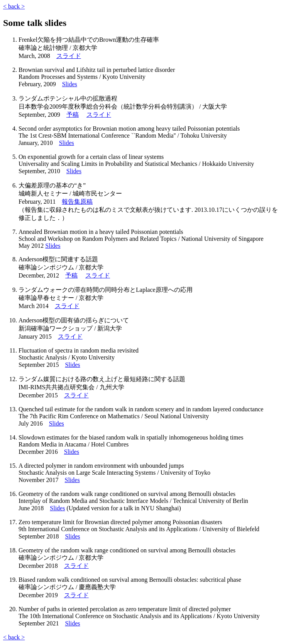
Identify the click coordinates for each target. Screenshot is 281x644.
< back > (14, 6)
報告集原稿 (77, 202)
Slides (70, 84)
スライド (69, 56)
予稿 (73, 115)
